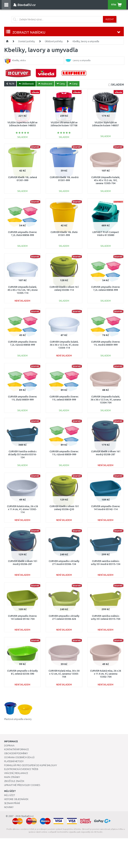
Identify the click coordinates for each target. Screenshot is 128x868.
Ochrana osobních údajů (19, 757)
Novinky (9, 807)
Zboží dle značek (14, 781)
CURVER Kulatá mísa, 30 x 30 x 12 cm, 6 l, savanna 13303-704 (64, 674)
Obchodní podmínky (16, 753)
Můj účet (10, 795)
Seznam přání (12, 803)
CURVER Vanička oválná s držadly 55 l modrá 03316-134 (22, 454)
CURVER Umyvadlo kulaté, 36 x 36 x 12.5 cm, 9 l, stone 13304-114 (64, 345)
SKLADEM (117, 84)
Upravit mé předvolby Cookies (22, 785)
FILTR (10, 84)
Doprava (9, 746)
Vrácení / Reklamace (16, 773)
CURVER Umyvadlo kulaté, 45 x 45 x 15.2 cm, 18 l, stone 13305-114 (23, 290)
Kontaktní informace (17, 749)
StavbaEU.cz (27, 816)
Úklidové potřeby (54, 41)
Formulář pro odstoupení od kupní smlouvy (31, 765)
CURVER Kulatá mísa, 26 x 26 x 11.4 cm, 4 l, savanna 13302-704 (106, 674)
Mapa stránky (12, 777)
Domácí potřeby (27, 41)
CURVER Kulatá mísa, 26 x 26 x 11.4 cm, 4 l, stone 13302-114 (22, 509)
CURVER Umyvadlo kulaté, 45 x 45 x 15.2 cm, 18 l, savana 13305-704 (106, 180)
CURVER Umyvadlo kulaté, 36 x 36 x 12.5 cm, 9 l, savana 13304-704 (106, 400)
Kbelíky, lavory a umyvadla (86, 41)
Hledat (110, 19)
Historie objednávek (16, 799)
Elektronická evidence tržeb (21, 769)
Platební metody (14, 761)
